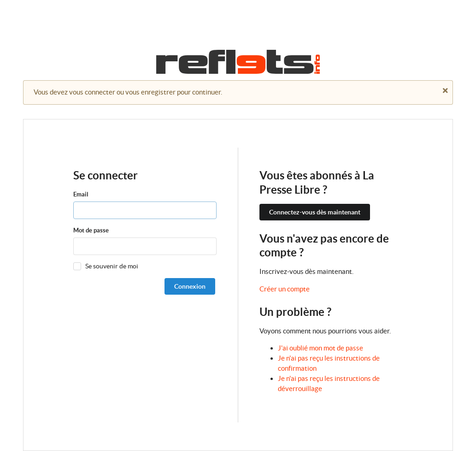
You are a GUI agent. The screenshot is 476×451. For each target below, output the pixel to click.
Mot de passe (91, 230)
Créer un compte (285, 289)
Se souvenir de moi (112, 266)
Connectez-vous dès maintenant (315, 212)
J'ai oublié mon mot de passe (320, 348)
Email (81, 194)
